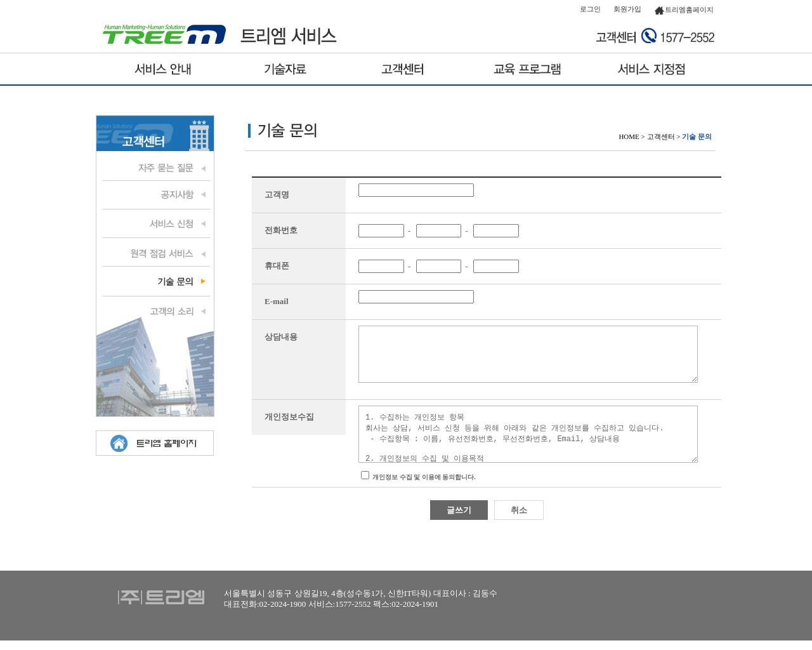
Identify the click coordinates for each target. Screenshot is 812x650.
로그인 (590, 9)
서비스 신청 (155, 224)
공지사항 (155, 196)
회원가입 (627, 9)
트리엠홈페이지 (684, 10)
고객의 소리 (155, 310)
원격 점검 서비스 (155, 253)
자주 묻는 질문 (155, 167)
